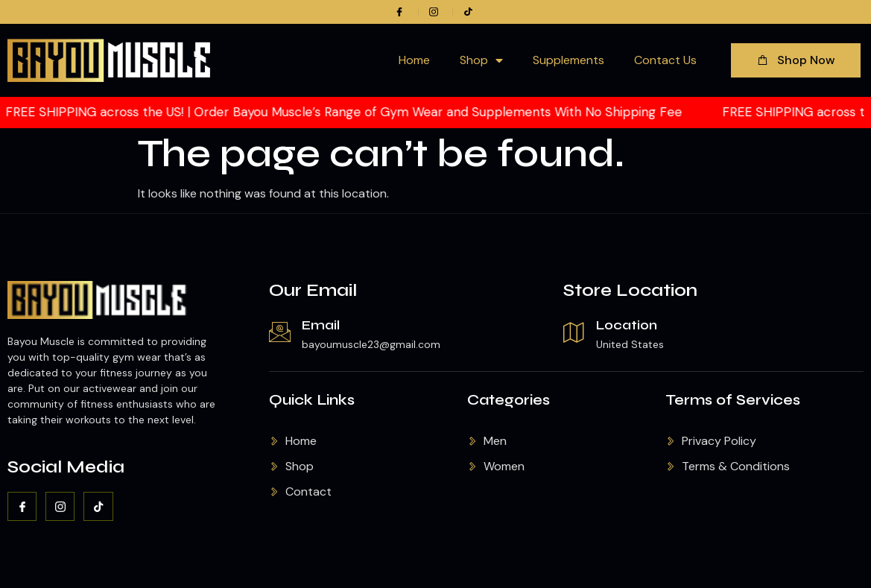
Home (414, 60)
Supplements (568, 60)
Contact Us (665, 60)
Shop (481, 60)
